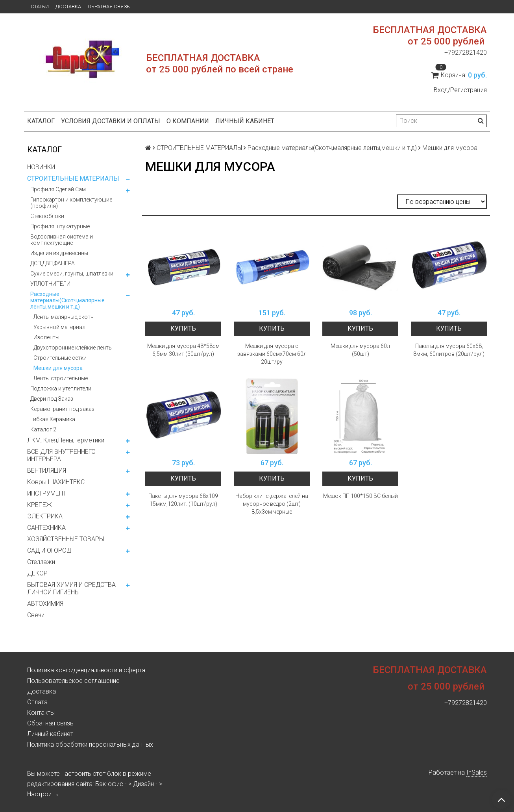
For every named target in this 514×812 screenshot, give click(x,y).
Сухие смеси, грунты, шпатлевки (72, 274)
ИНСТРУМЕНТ (47, 493)
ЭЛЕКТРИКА (45, 516)
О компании (188, 121)
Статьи (40, 6)
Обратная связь (109, 6)
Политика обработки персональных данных (90, 744)
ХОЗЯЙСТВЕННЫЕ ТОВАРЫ (66, 539)
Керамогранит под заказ (62, 409)
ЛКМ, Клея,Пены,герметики (66, 440)
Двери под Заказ (52, 399)
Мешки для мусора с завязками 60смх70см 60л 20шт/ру (272, 354)
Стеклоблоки (47, 216)
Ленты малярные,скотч (64, 317)
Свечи (36, 615)
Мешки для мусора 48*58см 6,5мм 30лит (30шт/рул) (183, 350)
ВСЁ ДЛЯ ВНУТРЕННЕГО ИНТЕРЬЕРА (61, 455)
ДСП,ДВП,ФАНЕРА (53, 263)
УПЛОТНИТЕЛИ (50, 284)
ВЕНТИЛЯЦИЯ (47, 471)
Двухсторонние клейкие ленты (73, 348)
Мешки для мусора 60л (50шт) (360, 350)
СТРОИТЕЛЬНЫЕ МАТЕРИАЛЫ (73, 178)
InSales (477, 772)
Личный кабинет (245, 121)
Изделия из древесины (59, 253)
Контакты (41, 713)
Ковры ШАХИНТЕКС (56, 482)
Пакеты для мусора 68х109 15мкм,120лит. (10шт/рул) (183, 500)
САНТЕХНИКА (46, 528)
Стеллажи (41, 562)
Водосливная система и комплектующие (62, 240)
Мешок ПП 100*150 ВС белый (361, 496)
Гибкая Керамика (53, 419)
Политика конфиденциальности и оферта (86, 670)
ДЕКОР (37, 573)
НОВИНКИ (41, 167)
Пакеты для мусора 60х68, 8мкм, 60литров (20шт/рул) (449, 350)
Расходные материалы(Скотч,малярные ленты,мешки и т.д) (67, 300)
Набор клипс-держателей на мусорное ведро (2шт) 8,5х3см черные (272, 504)
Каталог (41, 121)
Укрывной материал (59, 327)
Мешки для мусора (58, 368)
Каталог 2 (43, 429)
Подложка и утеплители (61, 388)
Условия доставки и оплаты (111, 121)
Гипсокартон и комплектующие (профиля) (71, 203)
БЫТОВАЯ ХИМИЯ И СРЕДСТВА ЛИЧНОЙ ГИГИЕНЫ (71, 588)
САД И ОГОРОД (49, 550)
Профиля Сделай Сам (58, 189)
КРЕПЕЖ (40, 505)
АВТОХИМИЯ (45, 604)
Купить (183, 328)
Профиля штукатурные (60, 226)
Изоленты (46, 337)
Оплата (37, 702)
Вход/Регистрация (460, 90)
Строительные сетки (60, 358)
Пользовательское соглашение (73, 681)
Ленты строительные (61, 378)
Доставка (68, 6)
